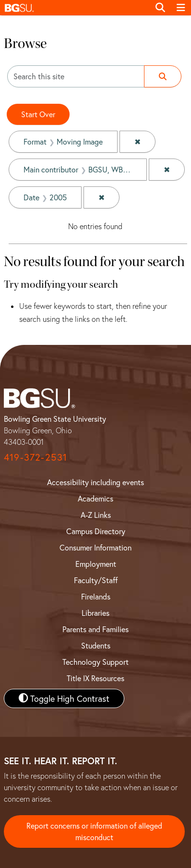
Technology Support (95, 662)
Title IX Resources (95, 678)
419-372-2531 (36, 457)
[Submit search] (163, 76)
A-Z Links (96, 515)
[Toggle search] (160, 8)
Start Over (38, 114)
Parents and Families (95, 629)
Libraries (95, 613)
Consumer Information (95, 547)
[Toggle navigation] (181, 8)
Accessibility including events (95, 482)
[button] (75, 8)
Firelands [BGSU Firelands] (96, 596)
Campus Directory (96, 531)
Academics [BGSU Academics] (95, 498)
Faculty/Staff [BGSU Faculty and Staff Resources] (96, 580)
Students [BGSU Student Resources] (96, 645)
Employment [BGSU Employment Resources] (96, 564)
